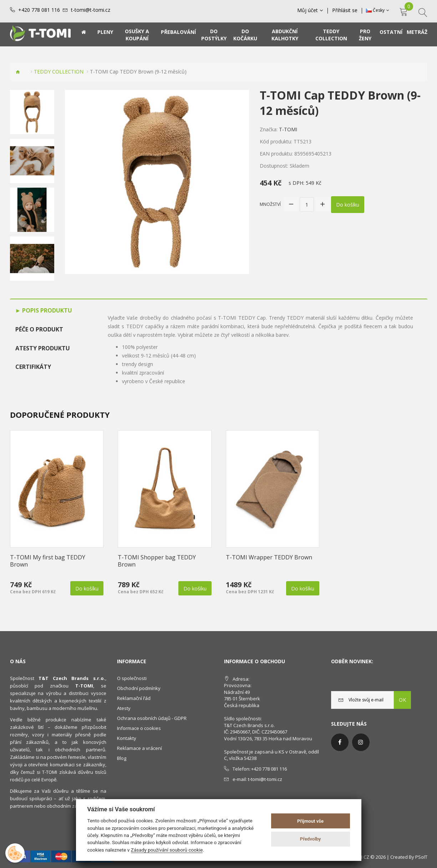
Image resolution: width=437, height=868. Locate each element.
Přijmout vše (310, 821)
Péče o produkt (39, 329)
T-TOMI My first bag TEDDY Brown (48, 561)
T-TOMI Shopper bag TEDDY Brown (157, 561)
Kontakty (127, 738)
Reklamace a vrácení (139, 748)
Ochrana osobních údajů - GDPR (152, 718)
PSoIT (421, 857)
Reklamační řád (134, 698)
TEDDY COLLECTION (59, 72)
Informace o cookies (139, 728)
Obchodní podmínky (139, 688)
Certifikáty (33, 367)
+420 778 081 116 (39, 10)
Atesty (124, 708)
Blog (122, 758)
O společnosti (132, 678)
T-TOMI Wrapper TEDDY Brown (269, 557)
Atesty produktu (43, 348)
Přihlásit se (345, 10)
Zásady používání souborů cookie (167, 850)
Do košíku (348, 205)
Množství (270, 204)
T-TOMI (288, 129)
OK (402, 700)
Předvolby (311, 839)
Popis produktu (46, 310)
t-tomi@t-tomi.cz (91, 10)
